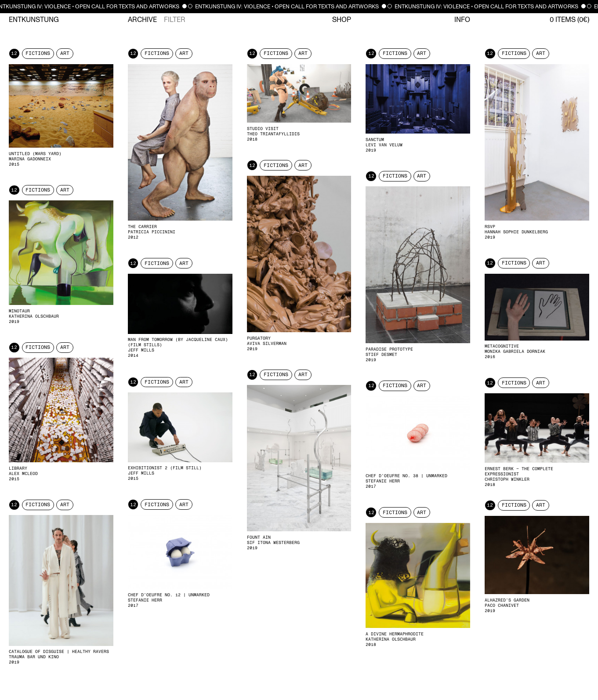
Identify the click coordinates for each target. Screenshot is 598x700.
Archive (142, 20)
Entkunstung (34, 20)
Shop (342, 20)
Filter (175, 20)
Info (462, 20)
